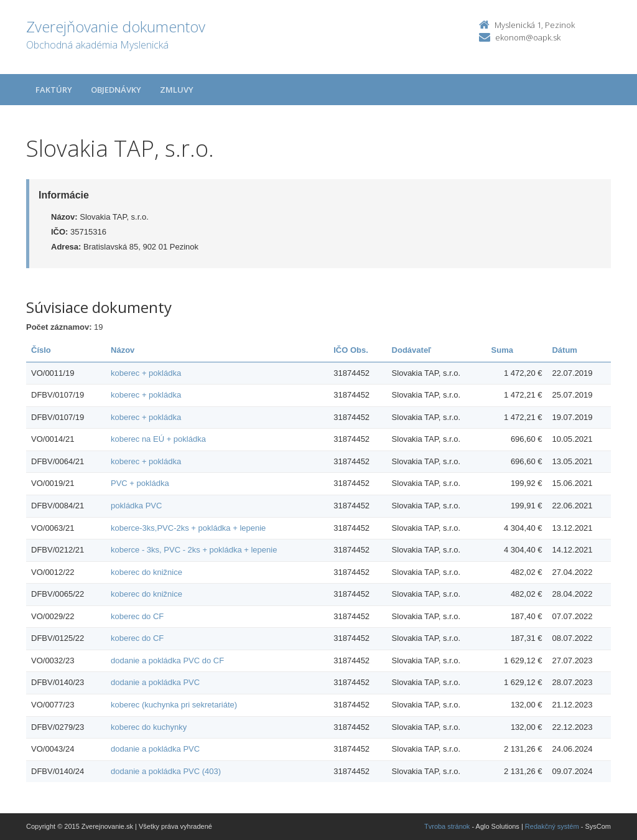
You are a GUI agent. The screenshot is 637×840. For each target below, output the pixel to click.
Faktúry (54, 90)
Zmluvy (177, 90)
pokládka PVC (136, 506)
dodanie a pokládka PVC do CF (167, 660)
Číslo (41, 350)
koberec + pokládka (146, 373)
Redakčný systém (552, 826)
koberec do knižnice (146, 572)
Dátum (564, 350)
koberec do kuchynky (149, 727)
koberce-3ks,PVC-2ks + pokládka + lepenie (188, 528)
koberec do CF (137, 616)
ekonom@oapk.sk (528, 37)
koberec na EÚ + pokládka (158, 439)
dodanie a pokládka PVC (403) (166, 771)
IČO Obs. (351, 350)
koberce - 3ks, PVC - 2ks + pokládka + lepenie (194, 550)
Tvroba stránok (447, 826)
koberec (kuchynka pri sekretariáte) (174, 705)
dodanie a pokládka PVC (155, 682)
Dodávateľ (412, 350)
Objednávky (116, 90)
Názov (123, 350)
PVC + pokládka (140, 483)
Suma (502, 350)
